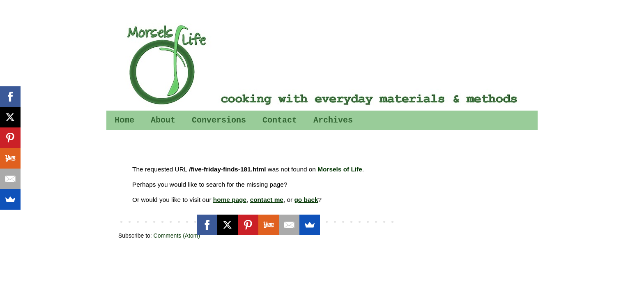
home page (230, 200)
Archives (333, 120)
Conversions (219, 120)
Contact (280, 120)
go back (306, 200)
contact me (267, 200)
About (163, 120)
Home (124, 120)
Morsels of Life (340, 169)
